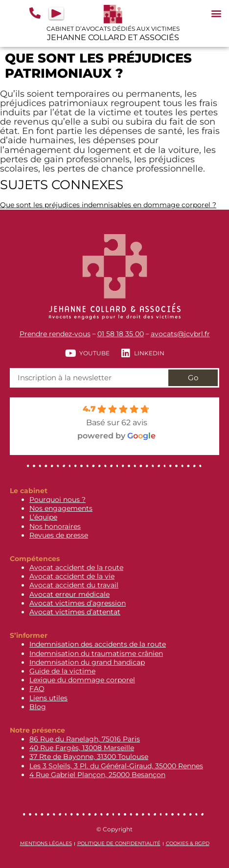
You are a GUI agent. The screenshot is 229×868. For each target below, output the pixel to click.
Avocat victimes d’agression (78, 603)
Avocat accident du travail (74, 585)
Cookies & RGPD (188, 843)
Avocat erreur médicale (69, 594)
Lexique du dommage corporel (82, 680)
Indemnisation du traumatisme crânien (96, 653)
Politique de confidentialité (119, 843)
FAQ (37, 689)
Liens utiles (48, 698)
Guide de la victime (62, 671)
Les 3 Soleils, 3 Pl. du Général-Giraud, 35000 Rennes (116, 766)
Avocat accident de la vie (72, 576)
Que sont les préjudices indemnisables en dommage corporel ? (108, 205)
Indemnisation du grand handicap (87, 662)
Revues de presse (59, 535)
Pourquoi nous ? (57, 499)
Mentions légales (46, 843)
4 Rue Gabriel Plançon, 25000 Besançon (97, 775)
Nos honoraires (55, 526)
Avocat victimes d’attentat (75, 612)
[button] (216, 13)
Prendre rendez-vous (55, 334)
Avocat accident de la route (76, 567)
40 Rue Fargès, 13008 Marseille (82, 748)
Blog (38, 707)
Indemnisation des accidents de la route (98, 644)
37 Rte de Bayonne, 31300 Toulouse (89, 757)
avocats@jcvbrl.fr (180, 334)
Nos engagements (61, 508)
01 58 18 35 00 (121, 334)
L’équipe (43, 517)
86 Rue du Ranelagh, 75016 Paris (85, 739)
